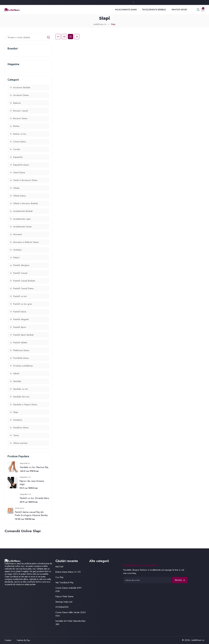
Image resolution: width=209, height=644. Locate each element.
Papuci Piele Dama (64, 596)
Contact (8, 640)
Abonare (180, 580)
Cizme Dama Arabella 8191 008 (69, 590)
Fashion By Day (23, 640)
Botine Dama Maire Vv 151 (68, 572)
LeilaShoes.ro (100, 24)
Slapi (113, 24)
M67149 (59, 567)
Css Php (59, 577)
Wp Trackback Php (64, 582)
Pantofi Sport (180, 10)
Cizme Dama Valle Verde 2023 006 (71, 614)
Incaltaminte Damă (126, 10)
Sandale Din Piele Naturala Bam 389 (70, 623)
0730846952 (62, 607)
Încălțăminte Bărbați (154, 10)
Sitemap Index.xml (64, 602)
